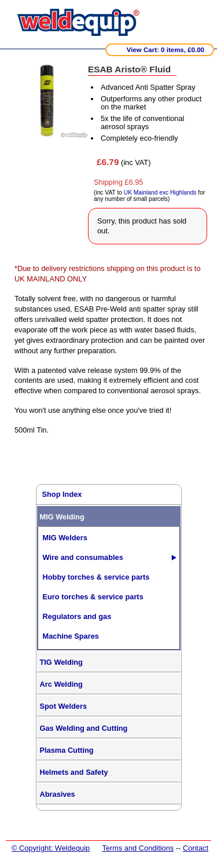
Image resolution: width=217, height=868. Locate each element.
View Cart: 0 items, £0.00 (165, 50)
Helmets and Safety (74, 772)
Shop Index (62, 494)
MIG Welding (62, 517)
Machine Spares (71, 636)
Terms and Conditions (138, 848)
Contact (196, 848)
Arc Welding (61, 684)
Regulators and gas (77, 616)
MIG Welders (65, 538)
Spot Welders (64, 706)
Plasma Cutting (67, 750)
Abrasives (58, 794)
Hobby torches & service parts (96, 577)
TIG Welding (61, 662)
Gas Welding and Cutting (84, 728)
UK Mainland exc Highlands (160, 193)
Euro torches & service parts (93, 597)
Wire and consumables (83, 557)
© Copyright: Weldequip (51, 848)
